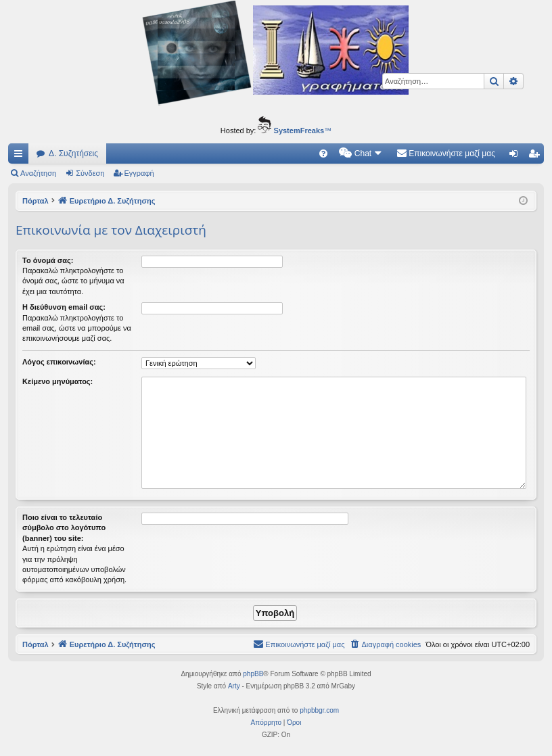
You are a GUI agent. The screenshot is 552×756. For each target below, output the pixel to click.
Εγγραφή (139, 173)
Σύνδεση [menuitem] (516, 156)
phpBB (253, 674)
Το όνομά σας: (48, 260)
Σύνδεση (90, 173)
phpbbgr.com (319, 710)
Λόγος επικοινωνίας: (59, 362)
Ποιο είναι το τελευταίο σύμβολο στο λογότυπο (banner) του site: (64, 528)
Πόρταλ (36, 201)
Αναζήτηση (38, 173)
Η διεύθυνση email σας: (64, 307)
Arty (234, 686)
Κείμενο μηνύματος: (57, 381)
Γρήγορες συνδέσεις (21, 156)
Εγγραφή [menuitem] (536, 156)
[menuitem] (323, 153)
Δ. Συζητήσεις (73, 153)
